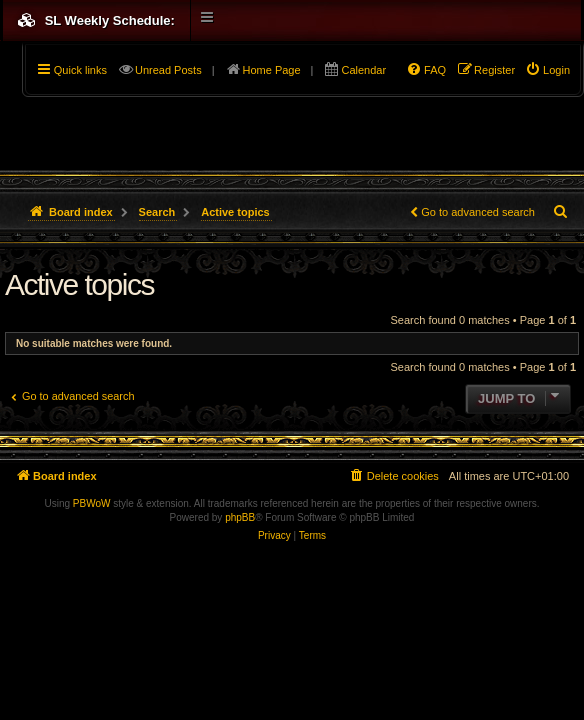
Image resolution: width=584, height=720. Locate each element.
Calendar (363, 70)
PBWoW (92, 503)
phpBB (240, 517)
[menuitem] (547, 70)
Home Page (272, 70)
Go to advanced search (478, 212)
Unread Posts (168, 70)
